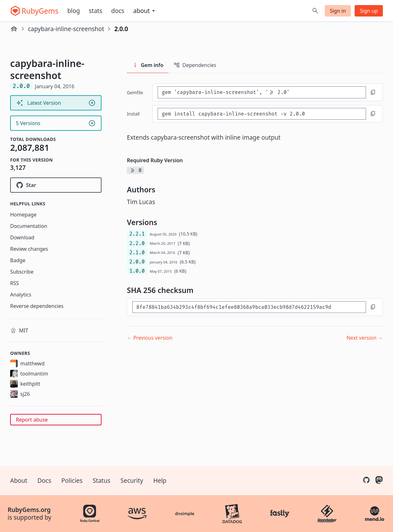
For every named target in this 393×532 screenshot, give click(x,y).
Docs (118, 11)
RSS (15, 283)
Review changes (29, 249)
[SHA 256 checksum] (249, 307)
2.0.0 (137, 262)
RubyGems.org (29, 510)
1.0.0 (137, 271)
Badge (18, 260)
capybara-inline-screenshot (66, 29)
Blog (74, 11)
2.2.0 (137, 243)
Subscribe (22, 272)
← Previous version (150, 338)
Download (22, 237)
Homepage (23, 215)
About (19, 481)
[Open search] (315, 11)
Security (132, 481)
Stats (96, 11)
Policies (72, 481)
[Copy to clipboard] (373, 92)
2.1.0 (137, 253)
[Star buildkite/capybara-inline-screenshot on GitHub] (56, 185)
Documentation (29, 226)
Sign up (369, 11)
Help (160, 481)
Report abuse (32, 420)
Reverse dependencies (37, 306)
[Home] (14, 29)
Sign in (338, 11)
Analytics (21, 295)
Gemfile (135, 93)
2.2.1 (137, 234)
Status (102, 481)
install (133, 114)
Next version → (365, 338)
